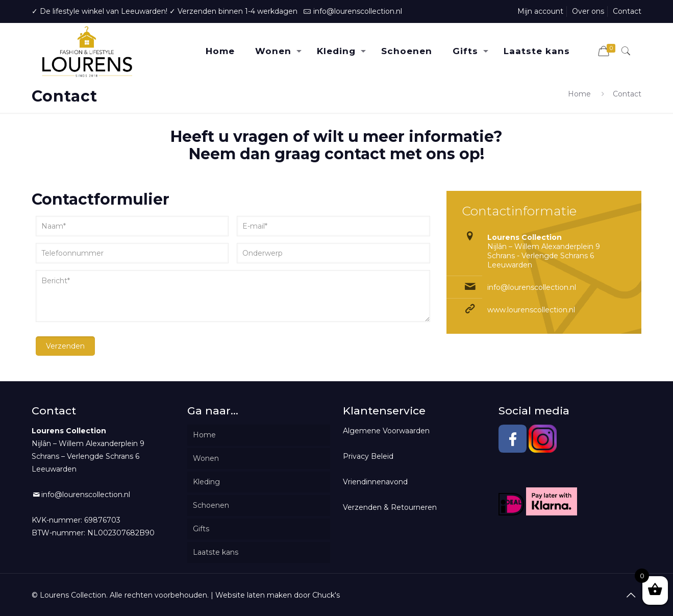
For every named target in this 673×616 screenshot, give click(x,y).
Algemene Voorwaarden (386, 431)
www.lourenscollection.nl (531, 310)
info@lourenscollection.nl (358, 11)
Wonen (206, 458)
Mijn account (540, 11)
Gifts (201, 529)
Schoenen (211, 505)
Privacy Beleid (368, 456)
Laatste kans (216, 552)
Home (579, 94)
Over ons (588, 11)
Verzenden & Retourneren (390, 507)
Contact (627, 11)
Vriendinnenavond (375, 482)
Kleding (206, 482)
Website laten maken (254, 595)
